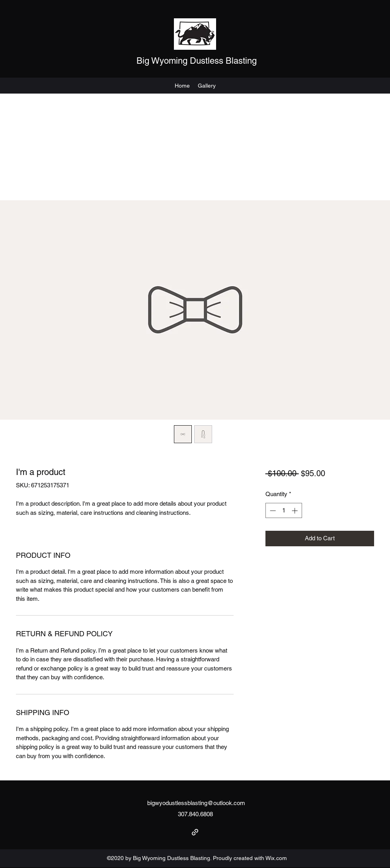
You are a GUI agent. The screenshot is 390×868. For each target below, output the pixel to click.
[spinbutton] (284, 511)
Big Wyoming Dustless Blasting (197, 61)
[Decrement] (272, 511)
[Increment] (295, 511)
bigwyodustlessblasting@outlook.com (196, 803)
